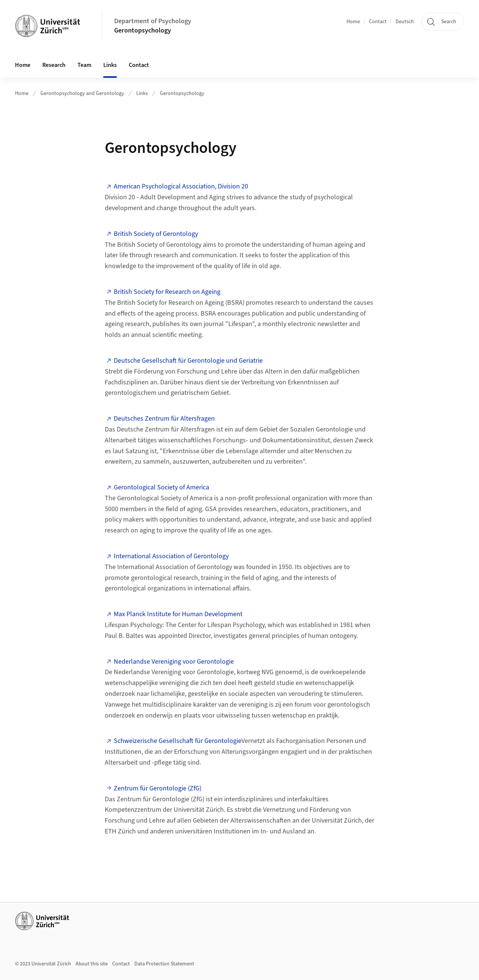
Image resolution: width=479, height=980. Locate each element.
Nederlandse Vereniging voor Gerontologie (174, 662)
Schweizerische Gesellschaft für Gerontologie (178, 741)
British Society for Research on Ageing (167, 292)
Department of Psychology (153, 21)
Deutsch (405, 22)
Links (142, 93)
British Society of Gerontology (156, 234)
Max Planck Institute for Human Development (178, 614)
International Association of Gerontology (171, 556)
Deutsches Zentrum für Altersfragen (164, 419)
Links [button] (110, 65)
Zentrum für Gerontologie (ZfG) (158, 788)
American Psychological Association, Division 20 (181, 186)
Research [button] (54, 65)
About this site (92, 964)
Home (353, 22)
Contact (378, 22)
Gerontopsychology (143, 30)
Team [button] (84, 65)
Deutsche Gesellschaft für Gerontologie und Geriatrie (188, 361)
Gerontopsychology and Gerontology (82, 93)
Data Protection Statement (164, 964)
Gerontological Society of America (161, 487)
